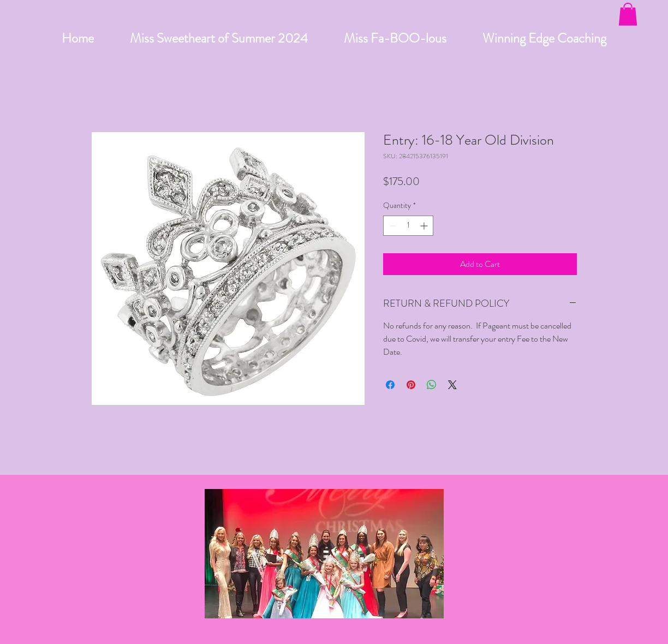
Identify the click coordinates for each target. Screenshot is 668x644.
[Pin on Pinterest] (411, 385)
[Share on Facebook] (390, 385)
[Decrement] (392, 226)
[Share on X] (452, 385)
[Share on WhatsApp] (432, 385)
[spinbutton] (408, 226)
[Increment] (425, 226)
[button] (628, 14)
